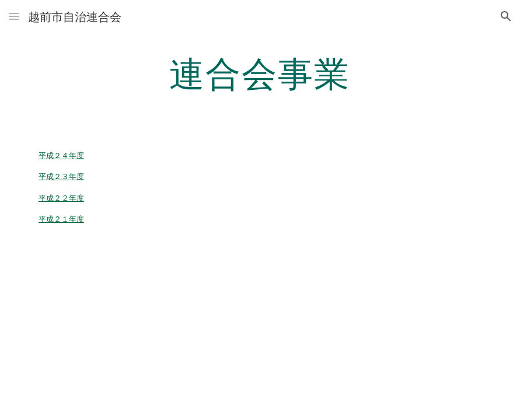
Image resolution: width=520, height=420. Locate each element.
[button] (14, 16)
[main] (260, 73)
